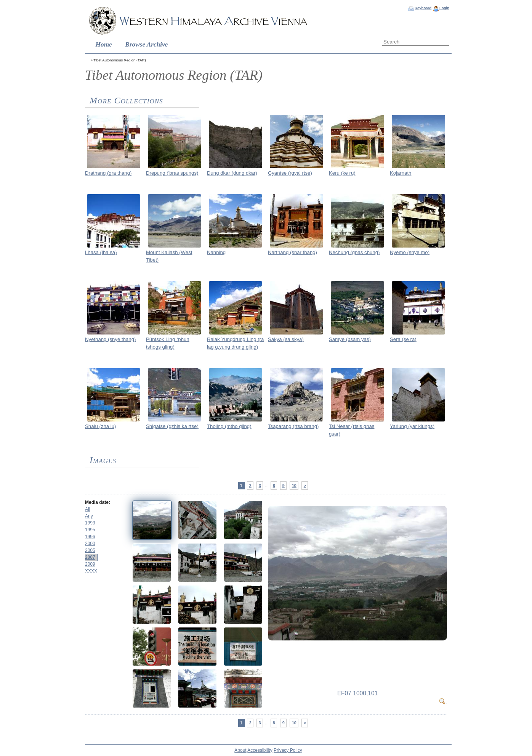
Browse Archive (146, 44)
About (240, 750)
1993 (90, 523)
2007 (90, 557)
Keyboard (423, 8)
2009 (90, 564)
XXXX (91, 571)
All (87, 509)
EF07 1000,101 (358, 693)
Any (89, 516)
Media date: (98, 502)
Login (444, 8)
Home (104, 44)
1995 (90, 530)
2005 (90, 550)
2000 (90, 544)
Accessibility (260, 750)
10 (294, 486)
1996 (90, 537)
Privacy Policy (288, 750)
